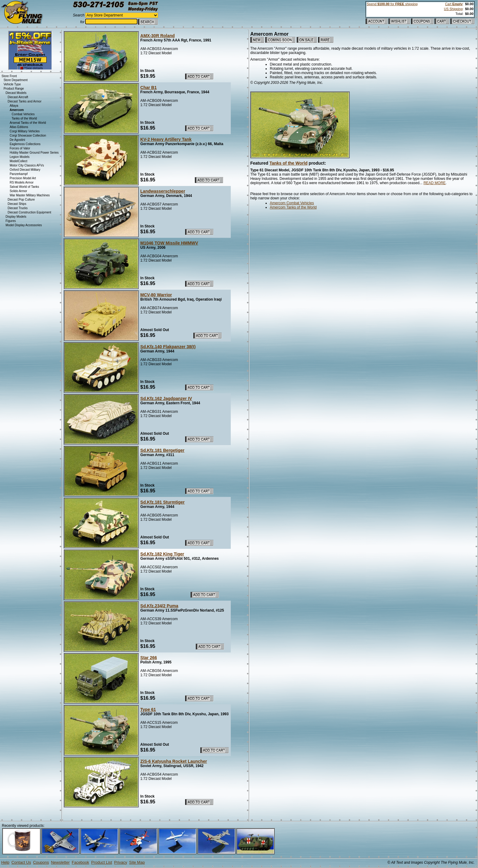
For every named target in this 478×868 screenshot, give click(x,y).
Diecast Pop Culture (21, 200)
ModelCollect (19, 161)
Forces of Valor (20, 148)
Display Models (16, 217)
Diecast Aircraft (18, 97)
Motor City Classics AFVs (27, 165)
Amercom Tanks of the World (293, 207)
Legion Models (20, 157)
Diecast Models (16, 93)
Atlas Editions (19, 127)
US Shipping (453, 9)
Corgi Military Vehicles (25, 131)
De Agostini (18, 140)
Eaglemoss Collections (25, 144)
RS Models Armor (22, 182)
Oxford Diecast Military (25, 170)
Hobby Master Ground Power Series (34, 153)
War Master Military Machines (30, 195)
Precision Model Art (23, 178)
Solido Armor (18, 191)
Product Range (14, 89)
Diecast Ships (17, 204)
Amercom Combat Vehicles (292, 203)
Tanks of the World (289, 163)
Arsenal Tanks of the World (28, 123)
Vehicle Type (12, 84)
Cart (454, 4)
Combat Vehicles (23, 114)
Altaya (14, 106)
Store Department (16, 80)
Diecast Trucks (18, 208)
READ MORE (435, 183)
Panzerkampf (19, 174)
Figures (11, 221)
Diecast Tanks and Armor (25, 101)
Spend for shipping (392, 4)
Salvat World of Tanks (24, 187)
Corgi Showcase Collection (28, 136)
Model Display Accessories (24, 225)
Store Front (9, 76)
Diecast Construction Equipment (29, 212)
